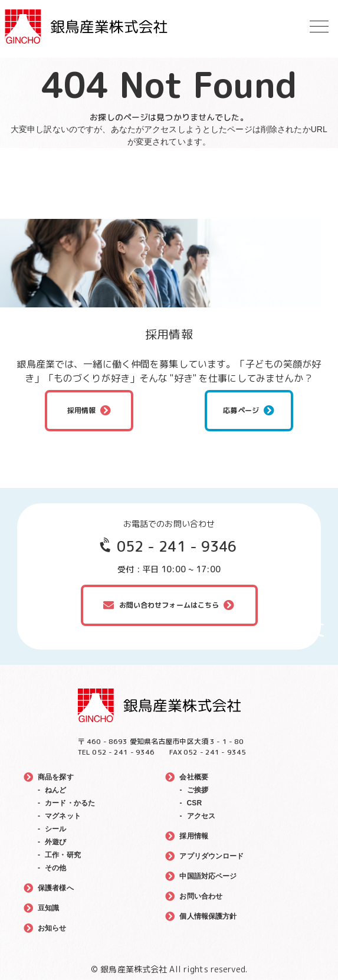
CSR (195, 803)
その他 (55, 868)
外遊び (55, 842)
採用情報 (82, 410)
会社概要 (194, 777)
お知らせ (52, 928)
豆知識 (48, 908)
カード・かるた (70, 803)
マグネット (63, 816)
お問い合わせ (201, 896)
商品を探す (56, 777)
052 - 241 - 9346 (177, 546)
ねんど (55, 790)
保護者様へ (56, 888)
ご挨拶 (198, 790)
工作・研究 (63, 855)
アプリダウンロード (211, 856)
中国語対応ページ (208, 876)
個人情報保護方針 (208, 916)
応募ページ (241, 410)
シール (55, 829)
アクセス (201, 816)
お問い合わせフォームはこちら (169, 605)
